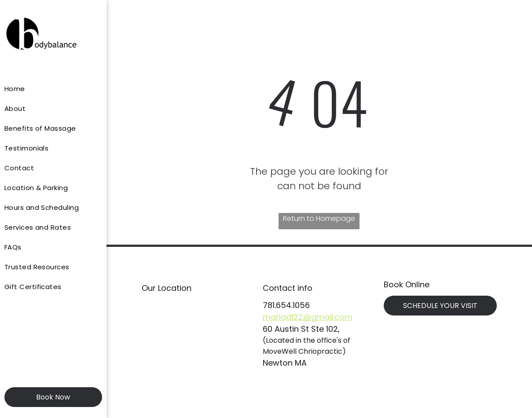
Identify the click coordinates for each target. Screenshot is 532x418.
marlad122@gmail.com (308, 317)
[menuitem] (50, 89)
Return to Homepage (319, 218)
